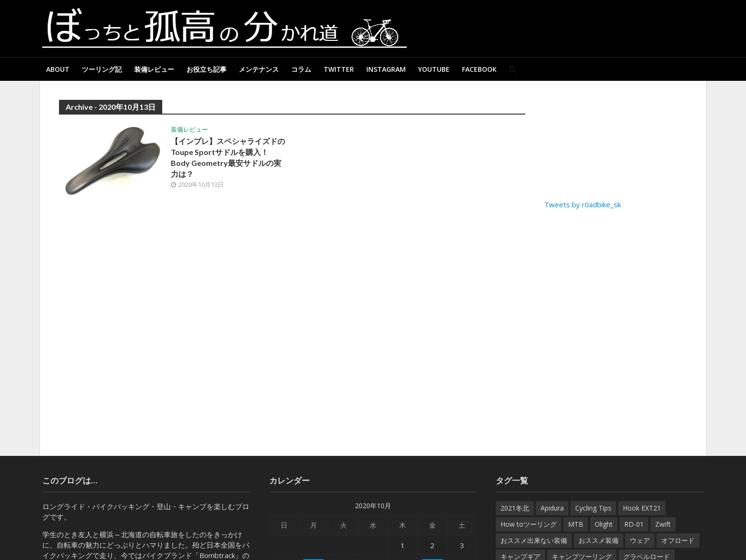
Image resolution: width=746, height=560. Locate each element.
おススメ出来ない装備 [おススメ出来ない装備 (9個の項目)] (534, 540)
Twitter (339, 69)
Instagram (386, 69)
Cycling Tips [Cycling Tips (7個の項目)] (593, 508)
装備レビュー (154, 69)
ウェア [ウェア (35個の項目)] (640, 540)
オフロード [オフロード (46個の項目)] (678, 540)
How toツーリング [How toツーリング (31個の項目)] (529, 524)
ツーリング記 (102, 69)
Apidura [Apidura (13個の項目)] (552, 508)
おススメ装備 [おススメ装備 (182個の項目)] (599, 540)
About (58, 69)
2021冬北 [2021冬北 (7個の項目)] (515, 508)
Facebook (479, 69)
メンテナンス (259, 69)
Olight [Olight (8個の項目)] (604, 524)
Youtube (434, 69)
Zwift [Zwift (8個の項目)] (663, 524)
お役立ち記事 (206, 69)
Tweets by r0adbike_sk (583, 204)
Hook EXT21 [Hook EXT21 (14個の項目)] (642, 508)
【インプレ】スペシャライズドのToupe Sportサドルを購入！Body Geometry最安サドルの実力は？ (228, 157)
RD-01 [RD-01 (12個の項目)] (634, 524)
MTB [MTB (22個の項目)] (576, 524)
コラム (301, 69)
